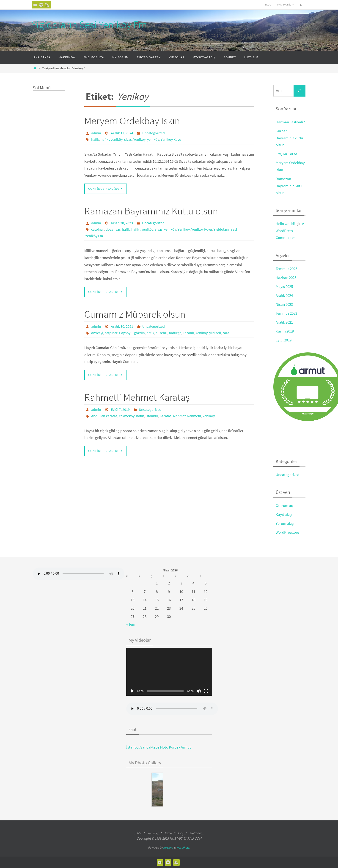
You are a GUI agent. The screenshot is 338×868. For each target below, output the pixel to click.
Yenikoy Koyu (171, 139)
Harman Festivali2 (290, 122)
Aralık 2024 (284, 295)
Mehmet (179, 416)
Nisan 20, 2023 (122, 223)
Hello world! (285, 224)
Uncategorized (154, 133)
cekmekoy (127, 416)
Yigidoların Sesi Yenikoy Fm (89, 24)
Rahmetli (194, 416)
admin (96, 133)
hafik (95, 139)
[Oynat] (132, 691)
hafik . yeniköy (112, 139)
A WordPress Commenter (290, 231)
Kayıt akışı (284, 514)
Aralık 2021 (284, 322)
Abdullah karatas (104, 416)
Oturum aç (284, 506)
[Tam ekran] (206, 691)
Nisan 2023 (284, 304)
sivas (128, 139)
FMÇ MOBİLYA (287, 154)
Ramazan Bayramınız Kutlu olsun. (152, 211)
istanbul (152, 416)
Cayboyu (126, 333)
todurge (175, 333)
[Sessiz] (199, 691)
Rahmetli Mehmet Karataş (137, 397)
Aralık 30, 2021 (122, 326)
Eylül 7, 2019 (120, 409)
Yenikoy (139, 139)
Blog (268, 4)
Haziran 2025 (286, 278)
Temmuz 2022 (286, 313)
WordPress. (183, 848)
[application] (169, 672)
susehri (162, 333)
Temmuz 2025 (286, 269)
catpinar (98, 229)
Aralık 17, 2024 (122, 133)
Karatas (166, 416)
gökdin (139, 333)
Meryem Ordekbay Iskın (132, 121)
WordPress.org (287, 532)
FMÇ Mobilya (286, 4)
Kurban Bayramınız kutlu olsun (289, 138)
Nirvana (168, 848)
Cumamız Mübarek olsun (135, 314)
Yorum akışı (285, 523)
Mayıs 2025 (284, 287)
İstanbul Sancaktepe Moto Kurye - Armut (159, 747)
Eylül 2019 (284, 340)
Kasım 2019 (285, 331)
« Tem (131, 624)
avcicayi (97, 333)
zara (226, 333)
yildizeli (215, 333)
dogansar (113, 229)
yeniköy (153, 139)
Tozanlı (188, 333)
